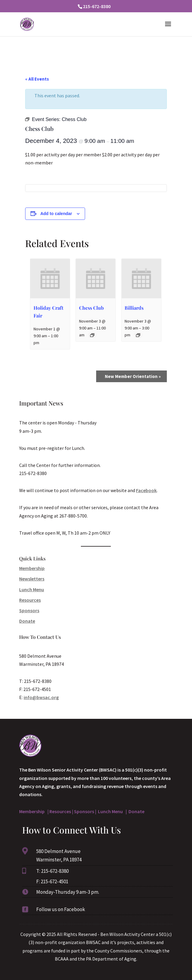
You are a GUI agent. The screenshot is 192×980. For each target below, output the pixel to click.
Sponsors (29, 610)
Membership (32, 568)
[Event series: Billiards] (138, 335)
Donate (27, 621)
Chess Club (91, 308)
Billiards (134, 308)
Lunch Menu (32, 589)
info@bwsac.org (41, 697)
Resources (30, 600)
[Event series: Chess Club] (92, 335)
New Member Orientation (133, 376)
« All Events (37, 79)
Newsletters (32, 579)
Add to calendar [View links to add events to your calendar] (56, 214)
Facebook (146, 490)
